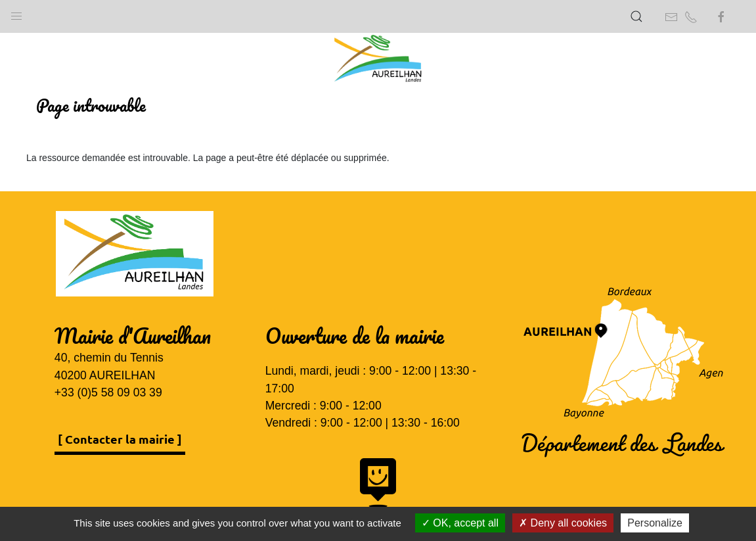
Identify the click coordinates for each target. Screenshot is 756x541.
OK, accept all (460, 523)
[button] (16, 13)
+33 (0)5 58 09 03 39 (108, 392)
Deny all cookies (563, 523)
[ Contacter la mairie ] (120, 439)
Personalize (655, 523)
